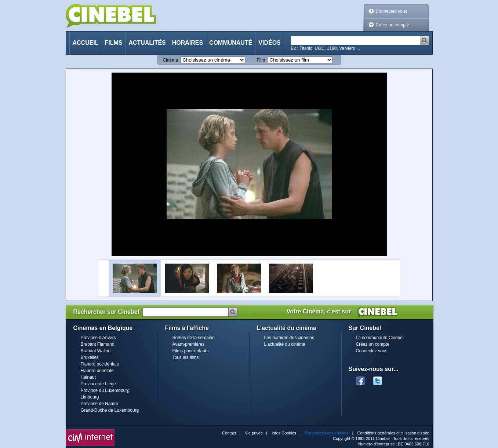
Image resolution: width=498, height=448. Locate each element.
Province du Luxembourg (105, 390)
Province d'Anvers (98, 338)
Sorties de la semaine (194, 338)
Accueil (86, 43)
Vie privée (254, 433)
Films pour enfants (191, 351)
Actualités (147, 43)
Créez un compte (392, 25)
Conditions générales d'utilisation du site (393, 433)
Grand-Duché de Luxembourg (110, 410)
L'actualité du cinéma (285, 344)
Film (261, 60)
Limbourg (90, 397)
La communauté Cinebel (380, 338)
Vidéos (269, 43)
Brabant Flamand (98, 344)
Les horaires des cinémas (289, 338)
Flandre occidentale (100, 364)
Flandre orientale (97, 371)
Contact (229, 433)
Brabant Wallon (96, 351)
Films (114, 43)
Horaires (188, 43)
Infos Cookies (284, 433)
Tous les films (186, 357)
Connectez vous (392, 11)
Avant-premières (189, 344)
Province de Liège (98, 384)
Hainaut (88, 377)
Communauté (231, 43)
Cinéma (170, 60)
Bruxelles (90, 357)
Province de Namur (100, 404)
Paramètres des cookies (327, 433)
